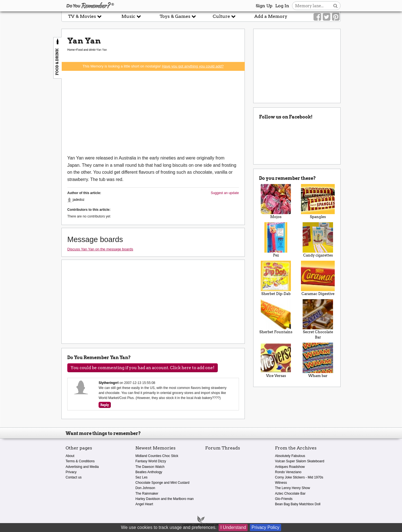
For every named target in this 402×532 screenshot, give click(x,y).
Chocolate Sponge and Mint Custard (162, 483)
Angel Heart (144, 504)
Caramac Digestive (318, 278)
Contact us (74, 477)
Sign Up (264, 6)
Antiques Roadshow (290, 467)
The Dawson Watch (150, 467)
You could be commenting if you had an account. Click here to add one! (143, 368)
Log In (282, 6)
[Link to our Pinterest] (336, 17)
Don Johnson (145, 488)
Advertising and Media (82, 467)
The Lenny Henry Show (292, 488)
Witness (281, 483)
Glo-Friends (284, 499)
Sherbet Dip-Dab (276, 278)
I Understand (233, 527)
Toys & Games (178, 16)
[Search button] (335, 6)
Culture (224, 16)
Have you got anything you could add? (193, 66)
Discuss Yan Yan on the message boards (100, 249)
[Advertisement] (153, 113)
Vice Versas (276, 360)
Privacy (71, 472)
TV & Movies (85, 16)
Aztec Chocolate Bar (290, 494)
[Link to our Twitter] (326, 17)
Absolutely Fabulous (290, 456)
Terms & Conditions (80, 461)
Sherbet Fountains (276, 317)
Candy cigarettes (318, 240)
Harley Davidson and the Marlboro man (165, 499)
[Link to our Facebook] (317, 17)
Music (131, 16)
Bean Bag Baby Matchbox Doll (298, 504)
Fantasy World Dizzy (151, 461)
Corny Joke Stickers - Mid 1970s (299, 477)
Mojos (276, 202)
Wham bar (318, 360)
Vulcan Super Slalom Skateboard (300, 461)
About (70, 456)
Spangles (318, 202)
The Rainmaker (147, 494)
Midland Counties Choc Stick (157, 456)
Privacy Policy (265, 527)
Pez (276, 240)
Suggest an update (225, 193)
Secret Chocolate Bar (318, 319)
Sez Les (141, 477)
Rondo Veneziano (288, 472)
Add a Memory (271, 16)
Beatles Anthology (149, 472)
